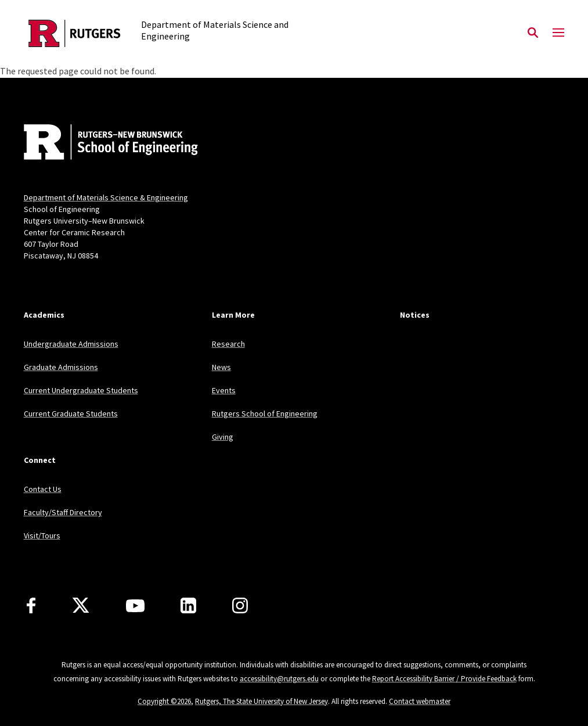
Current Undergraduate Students (81, 390)
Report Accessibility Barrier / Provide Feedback (444, 679)
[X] (81, 606)
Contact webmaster (420, 701)
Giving (223, 437)
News (221, 367)
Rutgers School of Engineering (265, 414)
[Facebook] (31, 605)
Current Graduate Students (71, 414)
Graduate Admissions (61, 367)
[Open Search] (533, 33)
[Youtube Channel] (135, 606)
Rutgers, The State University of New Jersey (261, 701)
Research (228, 344)
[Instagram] (240, 605)
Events (224, 390)
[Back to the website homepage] (75, 33)
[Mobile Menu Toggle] (558, 33)
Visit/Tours (42, 535)
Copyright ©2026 (164, 701)
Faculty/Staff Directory (63, 512)
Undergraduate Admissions (71, 344)
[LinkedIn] (188, 605)
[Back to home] (100, 143)
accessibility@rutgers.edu (279, 679)
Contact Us (43, 489)
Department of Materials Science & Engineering (106, 197)
